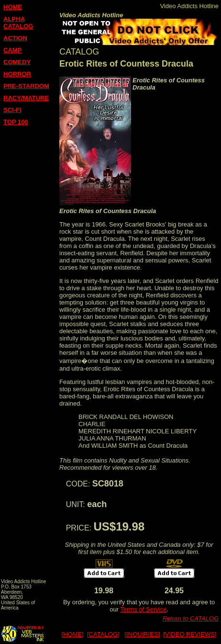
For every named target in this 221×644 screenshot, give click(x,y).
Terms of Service (143, 609)
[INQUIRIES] (142, 634)
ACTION (15, 38)
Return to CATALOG (191, 618)
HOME (13, 7)
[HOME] (73, 634)
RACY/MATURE (26, 98)
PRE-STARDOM (26, 86)
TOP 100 (16, 122)
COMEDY (17, 62)
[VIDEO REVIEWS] (190, 634)
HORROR (17, 74)
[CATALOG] (103, 634)
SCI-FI (12, 110)
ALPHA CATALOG (18, 23)
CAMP (12, 50)
